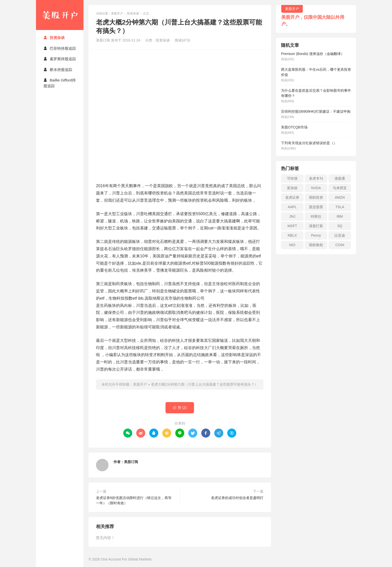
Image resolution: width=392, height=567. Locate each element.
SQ (340, 226)
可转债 (292, 178)
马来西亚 (340, 188)
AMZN (340, 197)
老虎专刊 (316, 178)
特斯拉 (316, 216)
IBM (340, 216)
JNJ (292, 216)
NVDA (316, 188)
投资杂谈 (54, 38)
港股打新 (316, 226)
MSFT (292, 226)
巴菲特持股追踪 (60, 48)
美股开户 (60, 15)
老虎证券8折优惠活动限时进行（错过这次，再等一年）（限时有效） (134, 500)
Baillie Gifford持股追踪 (60, 83)
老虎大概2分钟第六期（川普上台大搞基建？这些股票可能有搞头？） (204, 384)
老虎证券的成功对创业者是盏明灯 (237, 498)
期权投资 (316, 197)
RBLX (292, 235)
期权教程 (316, 245)
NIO (292, 245)
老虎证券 (292, 197)
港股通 (340, 178)
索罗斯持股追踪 (60, 59)
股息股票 (316, 207)
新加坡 (292, 188)
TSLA (340, 207)
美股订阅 (131, 462)
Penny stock (316, 237)
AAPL (292, 207)
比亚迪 (340, 235)
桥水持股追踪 (58, 70)
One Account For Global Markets (126, 559)
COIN (340, 245)
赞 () (180, 408)
